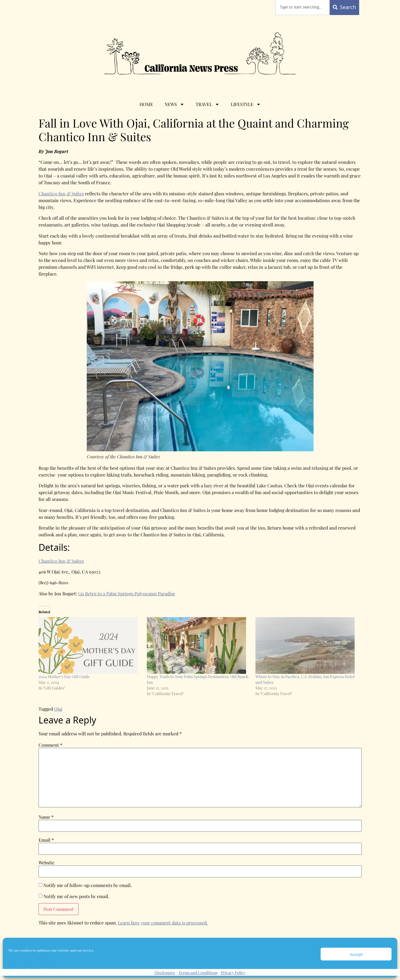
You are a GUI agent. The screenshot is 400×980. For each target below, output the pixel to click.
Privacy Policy (233, 972)
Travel (208, 104)
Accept (356, 954)
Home (146, 104)
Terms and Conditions (198, 972)
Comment (50, 745)
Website (46, 863)
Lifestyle (246, 104)
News (174, 104)
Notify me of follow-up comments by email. (88, 885)
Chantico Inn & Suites (61, 193)
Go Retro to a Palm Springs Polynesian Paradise (127, 593)
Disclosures (165, 972)
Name (46, 817)
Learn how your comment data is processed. (163, 923)
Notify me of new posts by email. (76, 896)
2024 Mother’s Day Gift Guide (64, 677)
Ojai (58, 709)
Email (46, 840)
